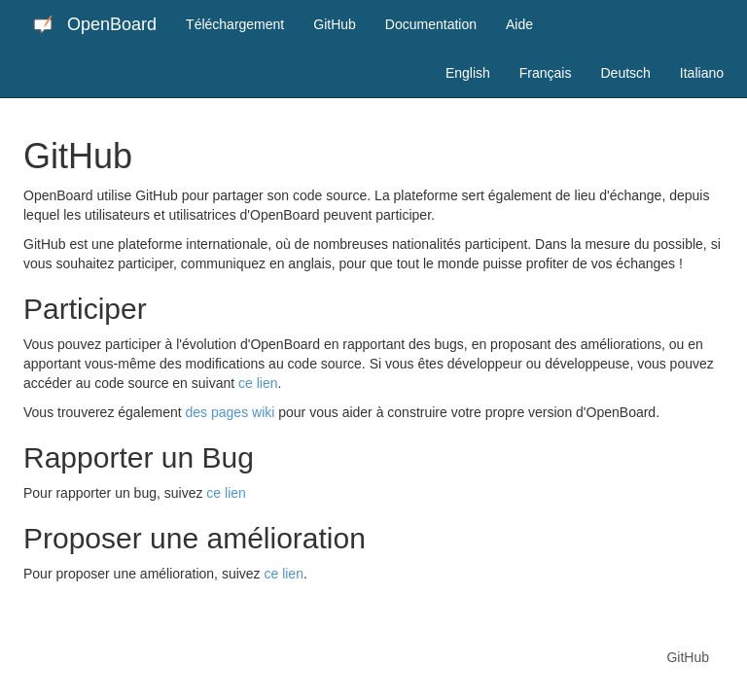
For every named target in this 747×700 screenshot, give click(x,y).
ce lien (258, 383)
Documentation (431, 24)
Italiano (702, 73)
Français (546, 73)
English (468, 73)
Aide (519, 24)
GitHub (335, 24)
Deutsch (625, 73)
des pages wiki (231, 412)
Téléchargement (235, 24)
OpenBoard (95, 25)
